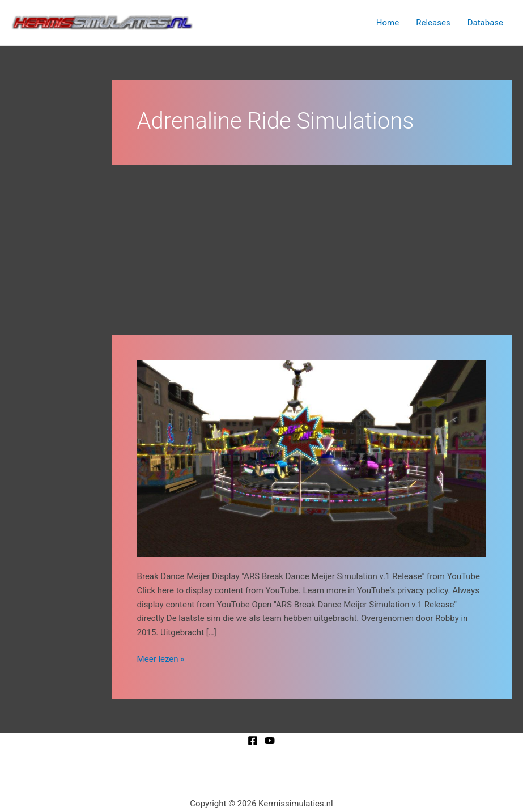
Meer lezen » (161, 658)
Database (485, 23)
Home (388, 23)
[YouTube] (270, 741)
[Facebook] (253, 741)
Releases (433, 23)
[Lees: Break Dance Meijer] (312, 458)
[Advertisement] (312, 250)
